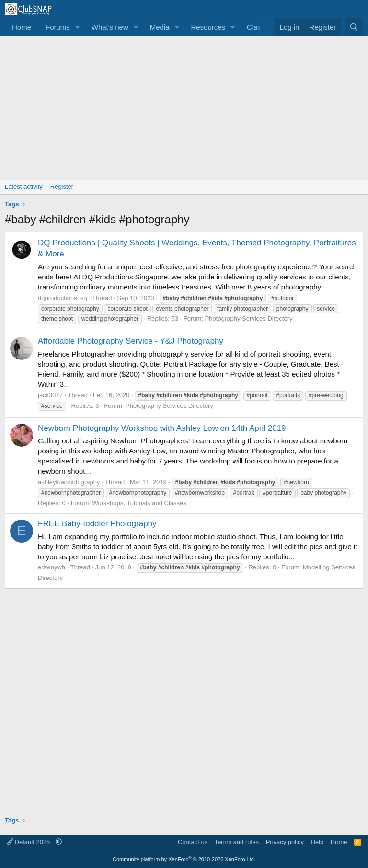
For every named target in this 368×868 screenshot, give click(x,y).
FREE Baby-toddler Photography (97, 524)
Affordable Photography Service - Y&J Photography (131, 341)
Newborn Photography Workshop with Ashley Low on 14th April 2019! (163, 428)
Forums (58, 27)
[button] (78, 27)
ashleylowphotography (69, 482)
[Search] (354, 27)
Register (62, 187)
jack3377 (50, 395)
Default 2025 (29, 842)
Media (160, 27)
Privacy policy (285, 842)
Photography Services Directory (249, 318)
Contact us (193, 842)
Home (22, 27)
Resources (208, 27)
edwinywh (52, 567)
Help (317, 842)
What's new (110, 27)
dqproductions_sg (63, 298)
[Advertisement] (184, 108)
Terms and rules (237, 842)
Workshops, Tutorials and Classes (139, 503)
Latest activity (24, 187)
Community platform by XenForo (184, 859)
